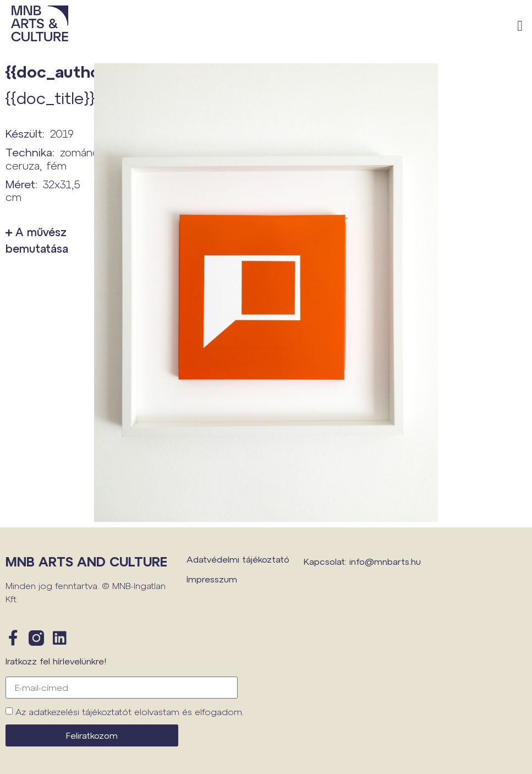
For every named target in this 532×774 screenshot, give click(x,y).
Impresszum (212, 579)
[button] (520, 26)
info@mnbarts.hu (385, 561)
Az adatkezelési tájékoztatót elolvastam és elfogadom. (130, 712)
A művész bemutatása (37, 240)
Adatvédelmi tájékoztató (238, 559)
